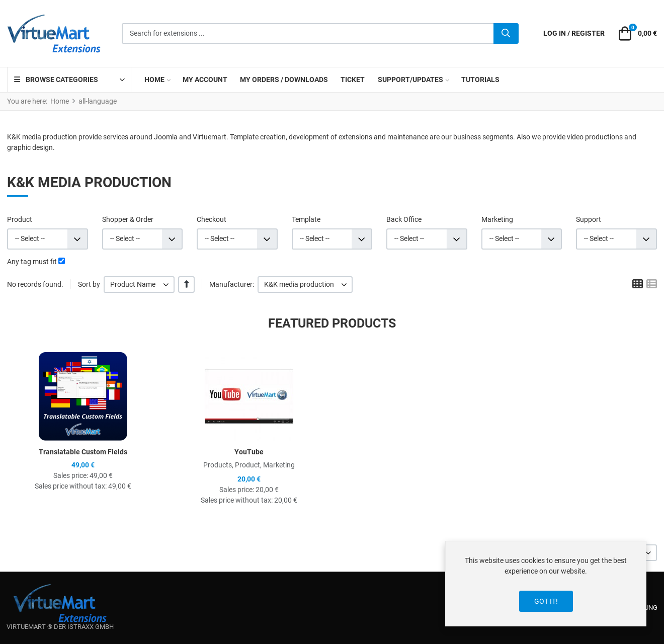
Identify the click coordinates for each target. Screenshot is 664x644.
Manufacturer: (232, 284)
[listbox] (139, 285)
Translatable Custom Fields (83, 452)
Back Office (404, 219)
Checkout (212, 219)
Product (20, 219)
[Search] (506, 34)
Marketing (497, 219)
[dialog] (546, 584)
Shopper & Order (128, 219)
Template (306, 219)
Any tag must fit (32, 262)
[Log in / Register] (574, 33)
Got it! (546, 601)
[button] (636, 34)
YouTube (249, 452)
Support (589, 219)
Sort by (89, 284)
